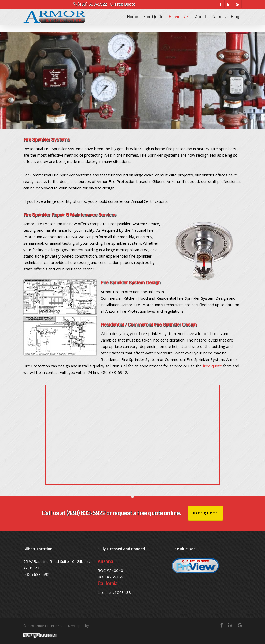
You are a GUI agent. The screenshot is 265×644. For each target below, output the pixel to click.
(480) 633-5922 (90, 4)
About (201, 20)
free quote (212, 366)
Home (133, 20)
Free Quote (123, 4)
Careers (219, 20)
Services (179, 20)
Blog (235, 20)
